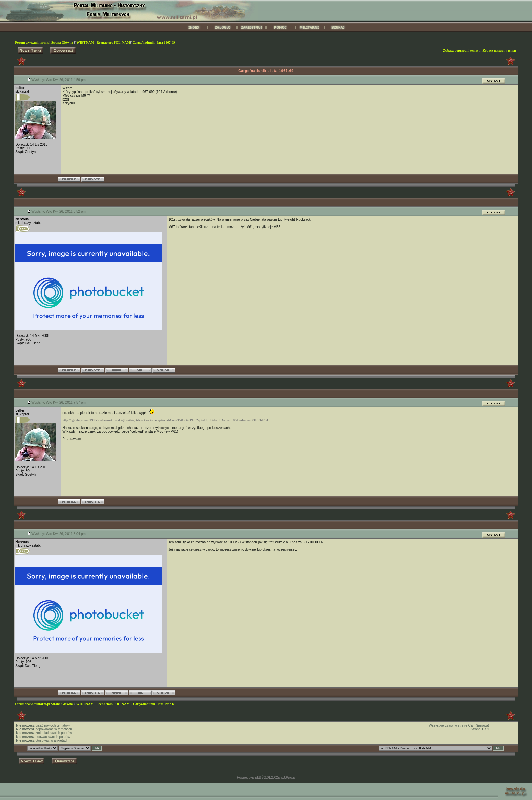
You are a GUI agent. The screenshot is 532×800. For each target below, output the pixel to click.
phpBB (256, 777)
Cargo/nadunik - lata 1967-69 (154, 43)
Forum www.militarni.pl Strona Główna (44, 43)
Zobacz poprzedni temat (461, 50)
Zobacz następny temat (499, 50)
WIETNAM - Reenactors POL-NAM (103, 43)
